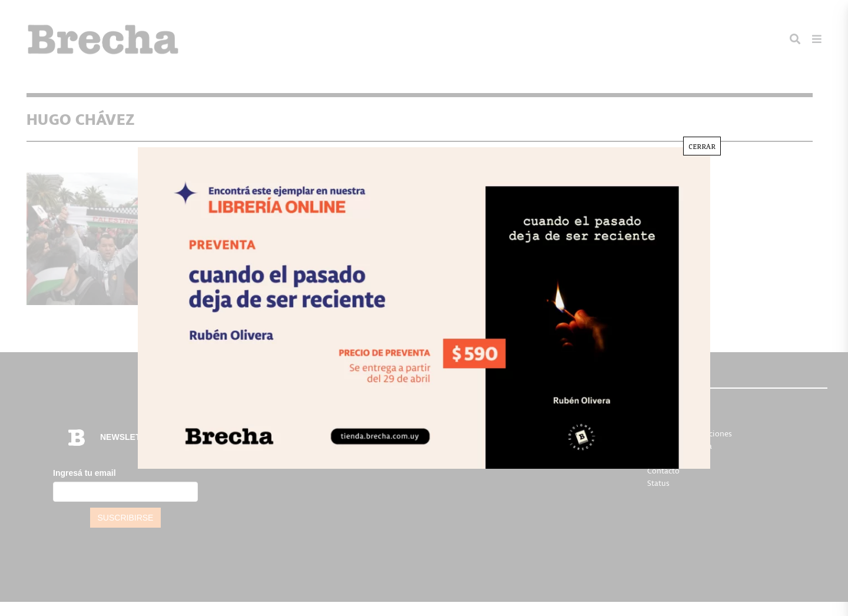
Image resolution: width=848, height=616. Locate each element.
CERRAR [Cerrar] (702, 146)
